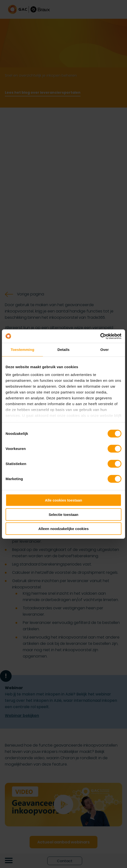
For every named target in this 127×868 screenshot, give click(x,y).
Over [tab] (105, 350)
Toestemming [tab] (23, 350)
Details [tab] (63, 350)
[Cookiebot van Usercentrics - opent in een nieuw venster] (100, 336)
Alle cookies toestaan (63, 500)
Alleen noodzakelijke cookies (63, 529)
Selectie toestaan (64, 514)
